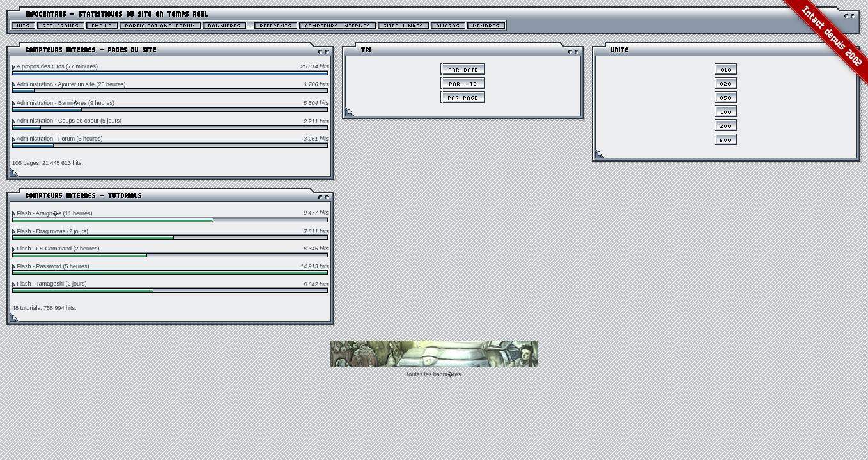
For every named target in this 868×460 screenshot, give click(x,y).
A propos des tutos (41, 66)
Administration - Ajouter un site (56, 84)
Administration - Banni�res (52, 103)
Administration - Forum (46, 139)
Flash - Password (40, 266)
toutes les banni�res (434, 374)
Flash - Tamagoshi (41, 284)
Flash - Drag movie (42, 231)
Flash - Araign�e (40, 213)
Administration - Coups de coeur (58, 121)
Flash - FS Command (45, 249)
